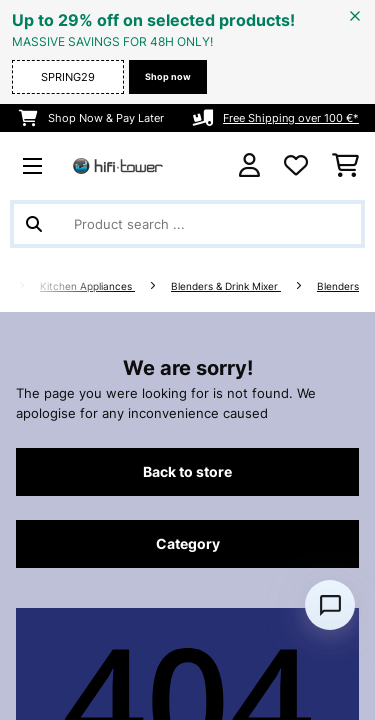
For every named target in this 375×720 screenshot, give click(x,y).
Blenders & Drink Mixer (226, 286)
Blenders (338, 286)
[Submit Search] (34, 224)
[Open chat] (330, 605)
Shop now (168, 76)
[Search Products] (187, 224)
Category (188, 544)
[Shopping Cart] (345, 166)
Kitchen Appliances (87, 286)
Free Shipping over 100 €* (291, 118)
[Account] (249, 165)
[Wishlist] (296, 166)
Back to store (187, 472)
